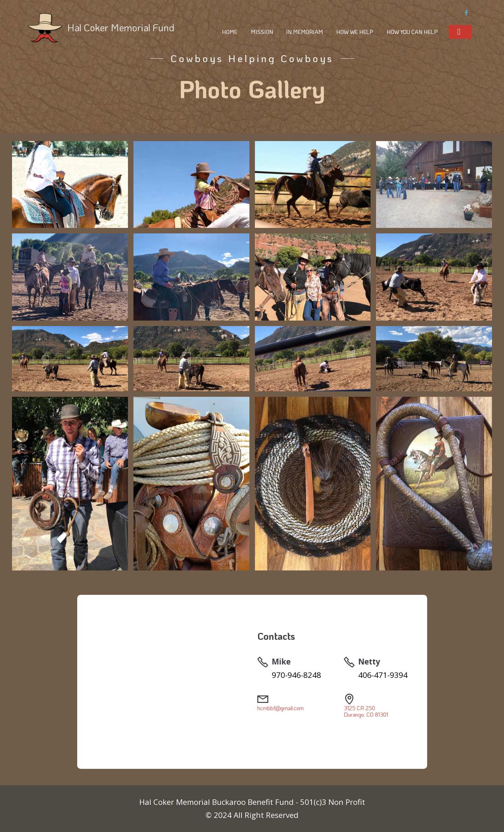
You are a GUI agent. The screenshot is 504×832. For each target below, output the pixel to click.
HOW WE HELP (355, 32)
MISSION (262, 32)
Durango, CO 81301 (366, 714)
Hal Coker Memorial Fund (121, 27)
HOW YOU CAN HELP (412, 32)
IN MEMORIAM (305, 32)
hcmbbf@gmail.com (280, 708)
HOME (230, 32)
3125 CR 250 (359, 708)
